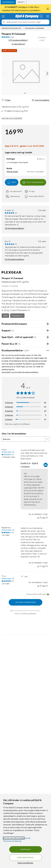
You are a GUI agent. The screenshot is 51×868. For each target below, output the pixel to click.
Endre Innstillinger (26, 863)
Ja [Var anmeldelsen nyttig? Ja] (38, 517)
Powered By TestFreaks (38, 594)
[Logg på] (41, 16)
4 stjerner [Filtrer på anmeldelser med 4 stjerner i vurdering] (9, 407)
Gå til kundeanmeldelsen (14, 228)
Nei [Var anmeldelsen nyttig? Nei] (44, 517)
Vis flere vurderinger (26, 602)
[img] (47, 74)
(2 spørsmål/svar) (18, 44)
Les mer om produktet (12, 118)
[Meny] (3, 16)
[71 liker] (6, 100)
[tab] (8, 2)
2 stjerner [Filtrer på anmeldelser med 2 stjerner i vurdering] (9, 415)
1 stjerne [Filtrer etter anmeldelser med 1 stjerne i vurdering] (9, 419)
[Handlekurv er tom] (48, 16)
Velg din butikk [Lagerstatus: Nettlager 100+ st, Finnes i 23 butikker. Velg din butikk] (12, 172)
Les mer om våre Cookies (14, 838)
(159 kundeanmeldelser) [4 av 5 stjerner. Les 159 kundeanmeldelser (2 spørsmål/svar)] (18, 40)
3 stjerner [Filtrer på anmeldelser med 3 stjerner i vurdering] (9, 411)
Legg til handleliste (41, 100)
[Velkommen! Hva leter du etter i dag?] (27, 22)
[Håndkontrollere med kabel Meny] (24, 28)
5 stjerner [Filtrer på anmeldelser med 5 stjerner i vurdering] (9, 402)
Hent (12, 182)
